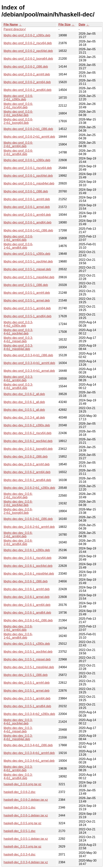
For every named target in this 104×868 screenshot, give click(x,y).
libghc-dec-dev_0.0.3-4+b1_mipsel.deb (18, 730)
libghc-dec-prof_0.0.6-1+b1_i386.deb (28, 230)
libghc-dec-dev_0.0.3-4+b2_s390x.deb (29, 714)
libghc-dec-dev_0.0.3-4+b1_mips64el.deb (18, 737)
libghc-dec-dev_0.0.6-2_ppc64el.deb (28, 441)
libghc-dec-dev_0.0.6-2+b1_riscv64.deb (18, 496)
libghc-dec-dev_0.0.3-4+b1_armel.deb (29, 761)
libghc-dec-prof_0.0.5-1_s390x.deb (27, 254)
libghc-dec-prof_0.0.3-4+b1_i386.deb (28, 355)
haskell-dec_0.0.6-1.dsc (20, 807)
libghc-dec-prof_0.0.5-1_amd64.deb (28, 316)
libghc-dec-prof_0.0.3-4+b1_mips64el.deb (18, 347)
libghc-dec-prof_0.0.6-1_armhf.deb (27, 199)
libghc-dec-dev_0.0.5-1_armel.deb (27, 691)
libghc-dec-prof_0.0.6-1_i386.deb (26, 191)
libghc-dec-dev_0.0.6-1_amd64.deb (27, 613)
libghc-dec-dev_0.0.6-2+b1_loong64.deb (18, 511)
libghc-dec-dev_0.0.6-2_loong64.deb (28, 449)
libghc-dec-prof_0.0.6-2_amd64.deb (28, 90)
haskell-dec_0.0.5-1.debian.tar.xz (26, 839)
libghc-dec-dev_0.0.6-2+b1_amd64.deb (18, 542)
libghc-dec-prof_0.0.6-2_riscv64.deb (28, 43)
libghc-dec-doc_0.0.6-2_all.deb (24, 394)
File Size (65, 25)
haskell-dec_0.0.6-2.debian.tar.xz (26, 800)
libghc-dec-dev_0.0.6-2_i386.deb (26, 457)
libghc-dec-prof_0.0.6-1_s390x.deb (27, 160)
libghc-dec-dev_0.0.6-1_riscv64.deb (27, 558)
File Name (11, 25)
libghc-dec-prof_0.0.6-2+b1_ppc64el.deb (18, 113)
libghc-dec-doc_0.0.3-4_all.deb (24, 418)
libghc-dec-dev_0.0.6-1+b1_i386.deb (28, 620)
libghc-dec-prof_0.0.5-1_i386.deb (26, 285)
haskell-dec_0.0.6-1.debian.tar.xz (26, 815)
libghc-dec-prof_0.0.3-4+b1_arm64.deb (18, 379)
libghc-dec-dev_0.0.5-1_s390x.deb (27, 644)
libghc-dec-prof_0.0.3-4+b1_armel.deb (29, 371)
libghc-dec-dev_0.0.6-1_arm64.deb (27, 605)
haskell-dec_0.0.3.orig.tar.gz (22, 847)
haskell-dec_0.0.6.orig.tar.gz (22, 784)
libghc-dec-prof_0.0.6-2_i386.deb (26, 67)
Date (82, 25)
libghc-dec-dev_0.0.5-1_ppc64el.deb (28, 652)
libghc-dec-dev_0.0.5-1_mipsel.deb (27, 659)
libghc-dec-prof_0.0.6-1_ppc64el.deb (28, 176)
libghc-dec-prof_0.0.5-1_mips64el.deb (29, 277)
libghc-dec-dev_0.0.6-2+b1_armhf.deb (29, 527)
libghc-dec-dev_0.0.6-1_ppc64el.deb (28, 566)
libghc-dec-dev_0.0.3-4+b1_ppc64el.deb (18, 722)
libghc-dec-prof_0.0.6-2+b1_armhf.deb (29, 137)
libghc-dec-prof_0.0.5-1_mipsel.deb (27, 269)
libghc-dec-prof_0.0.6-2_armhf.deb (27, 74)
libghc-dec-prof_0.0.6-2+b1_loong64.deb (18, 121)
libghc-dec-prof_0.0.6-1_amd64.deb (28, 222)
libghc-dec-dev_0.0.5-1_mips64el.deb (29, 667)
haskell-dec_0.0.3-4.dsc (20, 854)
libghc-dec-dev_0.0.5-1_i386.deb (26, 675)
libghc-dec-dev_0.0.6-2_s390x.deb (27, 425)
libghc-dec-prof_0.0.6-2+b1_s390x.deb (18, 98)
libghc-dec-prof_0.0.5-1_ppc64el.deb (28, 261)
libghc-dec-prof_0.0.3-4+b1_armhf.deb (29, 363)
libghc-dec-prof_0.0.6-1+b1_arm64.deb (18, 238)
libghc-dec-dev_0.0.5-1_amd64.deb (27, 706)
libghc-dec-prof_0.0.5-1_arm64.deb (27, 308)
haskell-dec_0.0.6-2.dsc (20, 792)
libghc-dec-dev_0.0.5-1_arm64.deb (27, 698)
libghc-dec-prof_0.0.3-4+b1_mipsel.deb (18, 339)
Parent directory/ (15, 29)
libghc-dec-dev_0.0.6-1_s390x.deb (27, 550)
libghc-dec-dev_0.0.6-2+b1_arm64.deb (18, 535)
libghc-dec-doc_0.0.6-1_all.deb (24, 402)
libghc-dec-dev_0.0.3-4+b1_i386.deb (28, 745)
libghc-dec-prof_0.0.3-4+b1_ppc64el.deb (18, 332)
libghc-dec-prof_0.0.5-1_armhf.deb (27, 293)
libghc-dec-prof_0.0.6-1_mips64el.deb (29, 183)
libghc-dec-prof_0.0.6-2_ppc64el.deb (28, 51)
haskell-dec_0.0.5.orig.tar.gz (22, 823)
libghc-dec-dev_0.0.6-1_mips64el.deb (29, 574)
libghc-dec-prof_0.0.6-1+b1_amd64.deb (18, 246)
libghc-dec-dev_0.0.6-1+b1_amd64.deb (18, 636)
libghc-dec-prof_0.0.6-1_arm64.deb (27, 215)
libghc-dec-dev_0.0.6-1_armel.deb (27, 597)
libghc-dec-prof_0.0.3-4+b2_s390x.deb (18, 324)
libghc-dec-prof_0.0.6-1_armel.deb (27, 207)
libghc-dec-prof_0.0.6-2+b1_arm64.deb (18, 144)
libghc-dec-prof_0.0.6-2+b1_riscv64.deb (18, 106)
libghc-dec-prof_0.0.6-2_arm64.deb (27, 82)
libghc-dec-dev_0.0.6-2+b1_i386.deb (28, 519)
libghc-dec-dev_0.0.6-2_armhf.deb (27, 464)
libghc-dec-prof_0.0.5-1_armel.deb (27, 300)
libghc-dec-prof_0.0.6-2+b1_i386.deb (28, 129)
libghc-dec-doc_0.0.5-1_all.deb (24, 410)
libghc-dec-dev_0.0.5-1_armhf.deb (27, 683)
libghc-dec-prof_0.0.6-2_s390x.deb (27, 35)
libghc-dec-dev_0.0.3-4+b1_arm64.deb (18, 768)
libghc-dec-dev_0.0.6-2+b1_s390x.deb (29, 488)
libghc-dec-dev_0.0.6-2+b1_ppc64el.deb (18, 503)
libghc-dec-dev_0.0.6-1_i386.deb (26, 581)
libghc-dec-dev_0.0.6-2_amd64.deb (27, 480)
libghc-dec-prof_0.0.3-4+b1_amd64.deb (18, 386)
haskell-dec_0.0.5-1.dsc (20, 831)
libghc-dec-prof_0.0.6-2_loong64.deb (28, 59)
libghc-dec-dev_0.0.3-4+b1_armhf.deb (29, 753)
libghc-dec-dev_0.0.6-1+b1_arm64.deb (18, 628)
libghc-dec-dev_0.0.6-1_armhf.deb (27, 589)
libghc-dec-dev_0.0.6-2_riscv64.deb (27, 433)
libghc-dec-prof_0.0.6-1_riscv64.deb (28, 168)
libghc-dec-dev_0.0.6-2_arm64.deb (27, 472)
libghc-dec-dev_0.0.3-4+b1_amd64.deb (18, 776)
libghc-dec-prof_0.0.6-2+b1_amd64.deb (18, 152)
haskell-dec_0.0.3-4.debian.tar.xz (26, 862)
